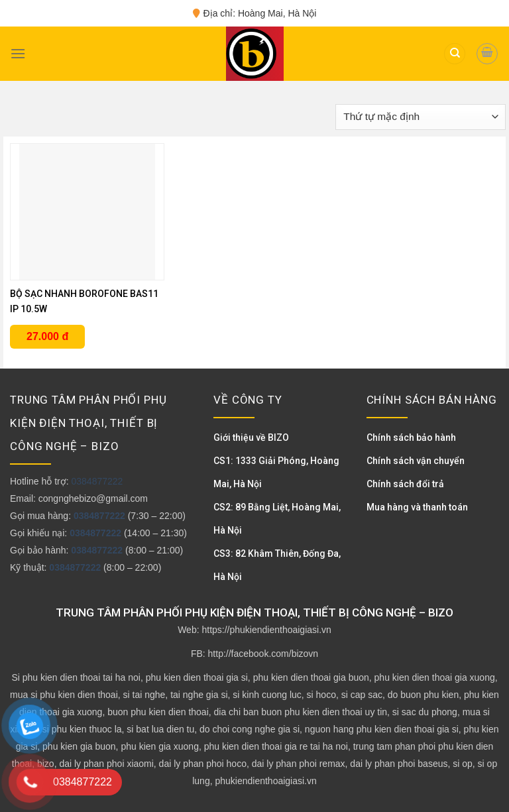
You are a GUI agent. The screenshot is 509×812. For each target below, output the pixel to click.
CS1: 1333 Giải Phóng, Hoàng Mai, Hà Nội (276, 472)
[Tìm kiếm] (455, 54)
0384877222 (97, 481)
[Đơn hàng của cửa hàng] (421, 117)
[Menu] (18, 53)
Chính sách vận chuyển (416, 461)
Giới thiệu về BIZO (251, 437)
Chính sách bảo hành (411, 437)
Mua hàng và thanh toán (417, 507)
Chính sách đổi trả (405, 484)
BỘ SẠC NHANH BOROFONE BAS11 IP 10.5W (84, 301)
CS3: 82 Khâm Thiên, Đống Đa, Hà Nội (277, 565)
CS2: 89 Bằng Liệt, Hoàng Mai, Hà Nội (277, 519)
